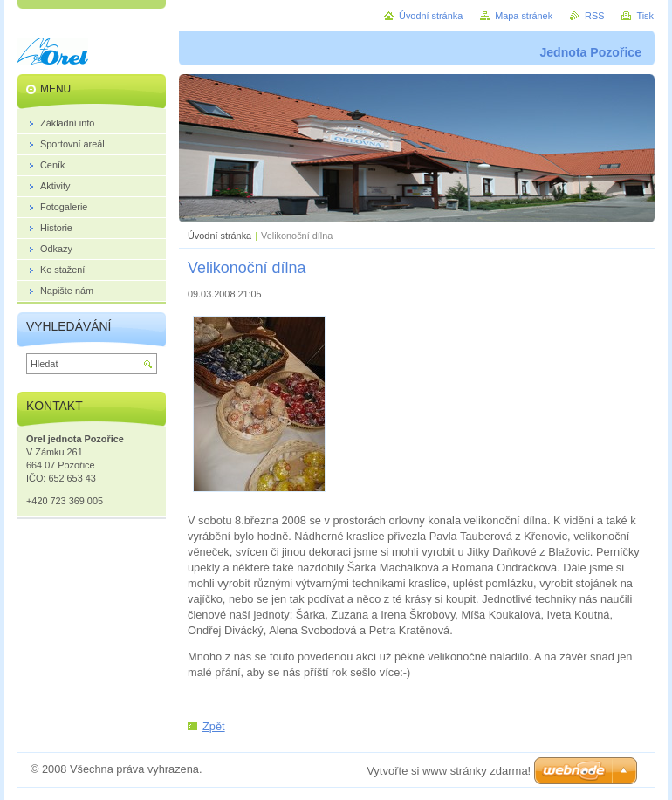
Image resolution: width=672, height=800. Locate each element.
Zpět (214, 726)
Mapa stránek (524, 16)
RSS (594, 16)
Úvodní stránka (219, 236)
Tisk (645, 16)
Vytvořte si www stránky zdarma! (449, 771)
